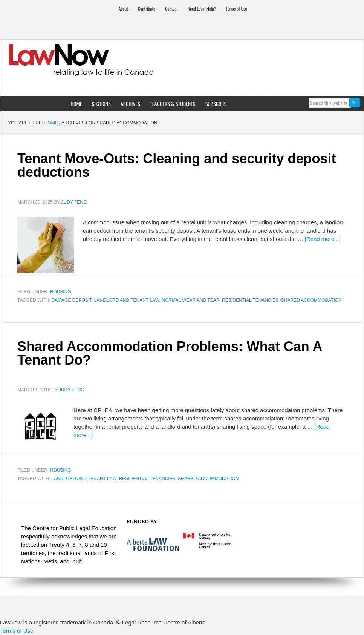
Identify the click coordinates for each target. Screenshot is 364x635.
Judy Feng (74, 202)
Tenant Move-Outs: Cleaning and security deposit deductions (177, 165)
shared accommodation (311, 300)
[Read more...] (323, 239)
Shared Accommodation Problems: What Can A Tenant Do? (170, 353)
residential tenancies (250, 300)
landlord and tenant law (127, 300)
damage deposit (71, 300)
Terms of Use (17, 631)
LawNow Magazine (182, 66)
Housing (61, 292)
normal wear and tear (190, 300)
